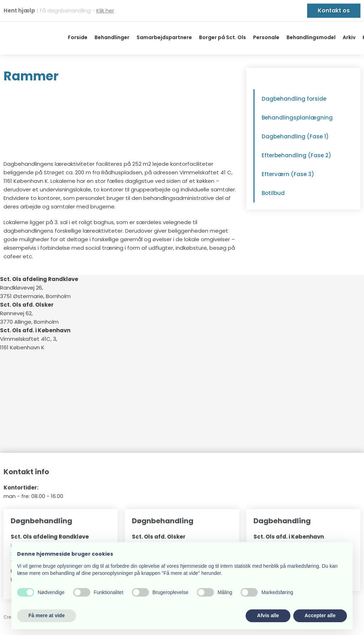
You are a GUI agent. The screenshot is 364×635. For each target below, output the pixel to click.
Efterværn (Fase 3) (288, 174)
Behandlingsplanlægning (297, 118)
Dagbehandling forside (294, 99)
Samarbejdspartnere (164, 37)
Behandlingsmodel (311, 37)
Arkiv (349, 37)
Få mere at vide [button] (47, 615)
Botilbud (273, 193)
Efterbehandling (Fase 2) (296, 155)
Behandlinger (112, 37)
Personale (266, 37)
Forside (78, 37)
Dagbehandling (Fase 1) (295, 136)
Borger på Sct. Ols (223, 37)
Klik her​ (105, 10)
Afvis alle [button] (268, 615)
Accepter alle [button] (320, 615)
